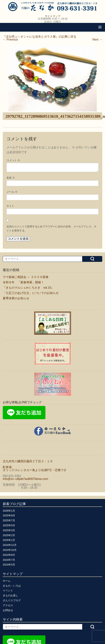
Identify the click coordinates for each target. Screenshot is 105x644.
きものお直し (10, 595)
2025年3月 (9, 530)
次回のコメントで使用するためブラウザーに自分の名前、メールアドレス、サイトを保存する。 (51, 228)
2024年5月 (9, 565)
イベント (8, 590)
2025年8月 (9, 515)
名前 (11, 178)
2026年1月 (9, 511)
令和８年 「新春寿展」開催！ (23, 282)
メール (12, 192)
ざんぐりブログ (12, 600)
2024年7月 (9, 560)
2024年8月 (9, 555)
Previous (10, 40)
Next (97, 40)
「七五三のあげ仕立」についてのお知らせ (31, 293)
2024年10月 (10, 550)
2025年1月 (9, 540)
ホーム (7, 581)
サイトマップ (53, 16)
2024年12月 (10, 545)
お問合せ (8, 610)
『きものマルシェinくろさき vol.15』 (28, 288)
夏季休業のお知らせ (16, 298)
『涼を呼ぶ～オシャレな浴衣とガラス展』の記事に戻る (40, 37)
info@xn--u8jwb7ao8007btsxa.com (25, 479)
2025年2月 (9, 535)
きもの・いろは (12, 586)
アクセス (8, 605)
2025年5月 (9, 525)
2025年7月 (9, 520)
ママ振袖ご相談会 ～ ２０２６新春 (26, 277)
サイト (10, 206)
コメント (13, 160)
